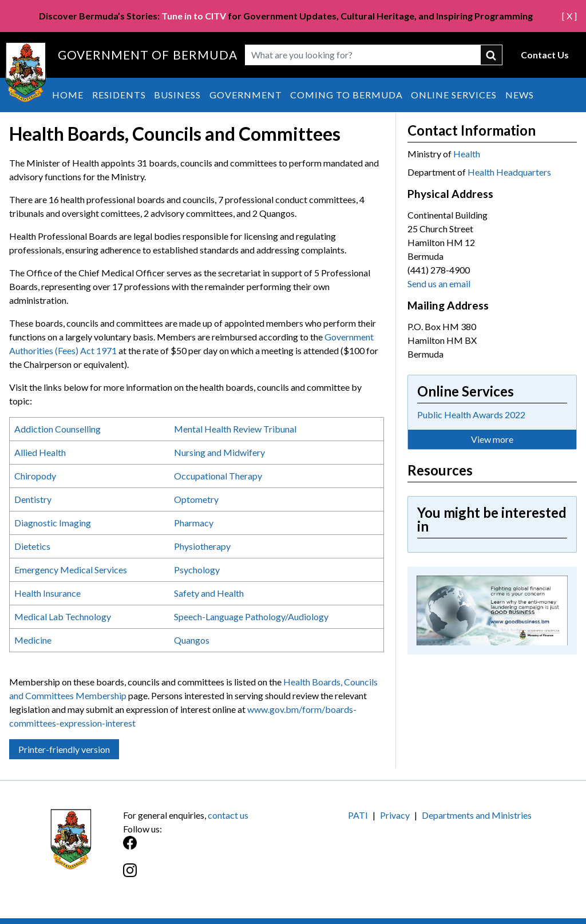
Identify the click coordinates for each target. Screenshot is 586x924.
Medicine (33, 640)
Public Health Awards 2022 (471, 415)
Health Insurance (47, 593)
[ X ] (569, 16)
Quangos (192, 640)
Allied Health (40, 452)
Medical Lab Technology (63, 616)
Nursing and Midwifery (219, 452)
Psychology (198, 570)
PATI (358, 815)
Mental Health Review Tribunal (235, 429)
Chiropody (35, 476)
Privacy (395, 815)
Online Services (454, 95)
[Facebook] (208, 849)
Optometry (196, 499)
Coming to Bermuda (347, 95)
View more (492, 439)
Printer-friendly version (64, 749)
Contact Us (545, 55)
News (520, 95)
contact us (228, 815)
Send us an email (439, 283)
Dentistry (33, 499)
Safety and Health (209, 593)
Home (68, 95)
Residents (119, 95)
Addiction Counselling (58, 429)
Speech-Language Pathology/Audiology (251, 616)
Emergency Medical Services (71, 570)
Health (467, 154)
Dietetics (32, 546)
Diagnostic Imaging (53, 523)
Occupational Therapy (218, 476)
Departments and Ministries (477, 815)
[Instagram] (208, 876)
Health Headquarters (509, 172)
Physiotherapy (202, 546)
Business (177, 95)
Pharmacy (194, 523)
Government (246, 95)
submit (492, 55)
